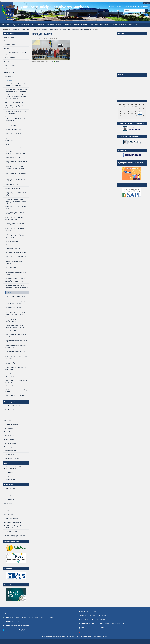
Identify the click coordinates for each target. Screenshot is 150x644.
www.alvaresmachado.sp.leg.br (17, 630)
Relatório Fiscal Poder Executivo (11, 26)
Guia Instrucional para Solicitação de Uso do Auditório (47, 24)
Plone (106, 636)
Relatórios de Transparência (118, 24)
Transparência (9, 485)
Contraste (139, 7)
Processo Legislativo (10, 402)
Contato (131, 7)
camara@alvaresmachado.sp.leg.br (19, 626)
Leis (5, 463)
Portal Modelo (72, 636)
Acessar (147, 3)
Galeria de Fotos (35, 29)
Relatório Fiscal (133, 24)
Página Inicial (5, 24)
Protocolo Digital (86, 619)
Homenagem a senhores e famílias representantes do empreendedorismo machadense (66, 29)
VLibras (146, 7)
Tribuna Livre (104, 24)
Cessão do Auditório (99, 619)
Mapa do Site (112, 7)
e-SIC (13, 24)
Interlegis (90, 636)
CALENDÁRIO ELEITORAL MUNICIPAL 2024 (77, 24)
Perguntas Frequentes (23, 24)
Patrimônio (95, 24)
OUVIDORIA (84, 632)
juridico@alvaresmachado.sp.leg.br (114, 624)
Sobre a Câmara (25, 29)
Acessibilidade (123, 7)
